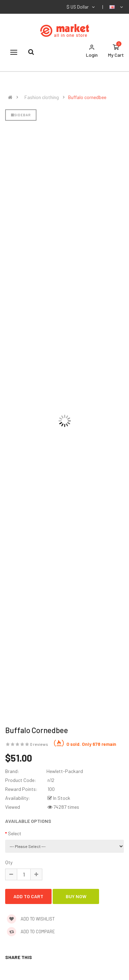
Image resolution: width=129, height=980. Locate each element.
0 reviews (39, 744)
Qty (9, 862)
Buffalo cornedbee (87, 97)
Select (15, 833)
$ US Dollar (81, 7)
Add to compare (31, 932)
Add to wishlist (31, 919)
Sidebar (21, 115)
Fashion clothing (42, 97)
